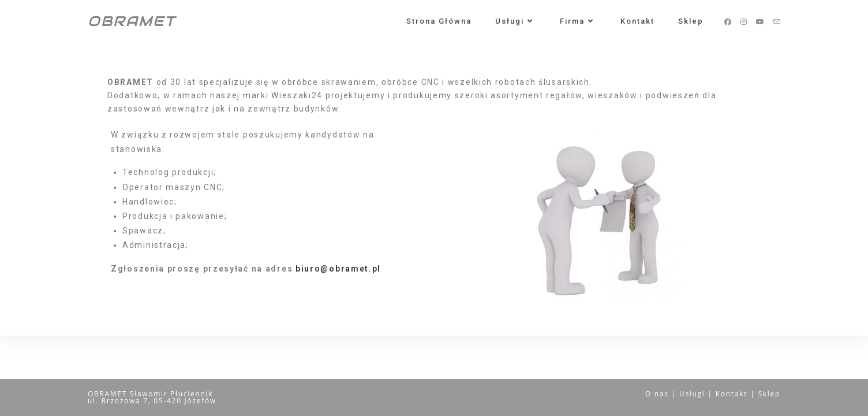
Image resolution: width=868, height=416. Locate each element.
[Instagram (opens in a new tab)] (744, 22)
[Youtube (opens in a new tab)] (760, 22)
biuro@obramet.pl (338, 269)
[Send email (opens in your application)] (777, 22)
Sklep (770, 394)
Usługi (692, 394)
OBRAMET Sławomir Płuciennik (150, 394)
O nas (657, 394)
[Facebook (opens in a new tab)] (728, 22)
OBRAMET (132, 21)
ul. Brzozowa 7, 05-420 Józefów (152, 401)
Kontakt (732, 394)
